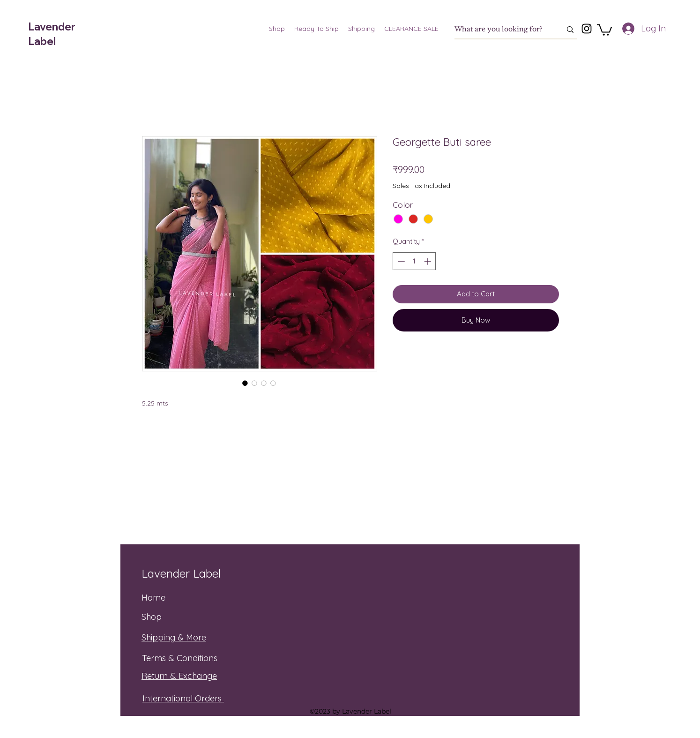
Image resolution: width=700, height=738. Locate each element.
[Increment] (428, 261)
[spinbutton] (414, 261)
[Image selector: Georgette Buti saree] (245, 383)
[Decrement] (400, 261)
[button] (604, 29)
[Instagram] (587, 29)
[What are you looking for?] (501, 30)
